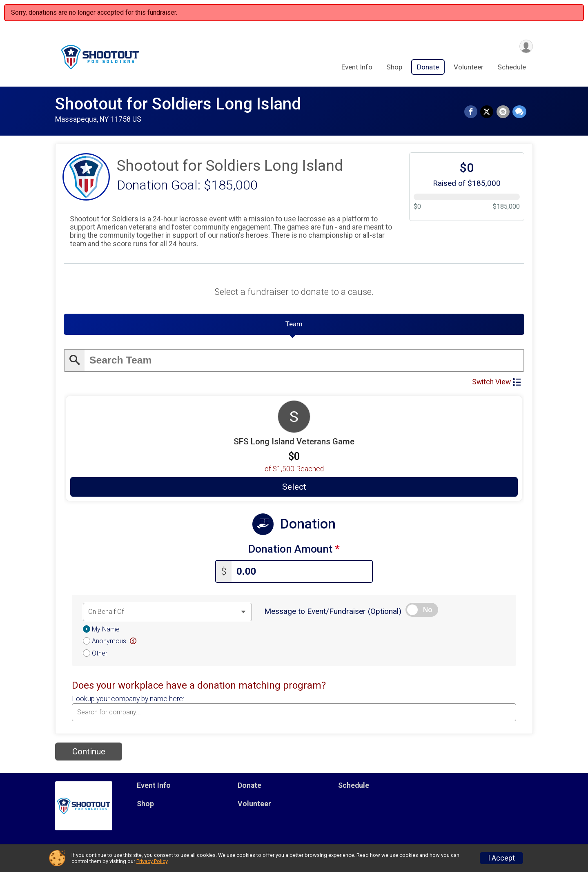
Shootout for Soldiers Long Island (178, 104)
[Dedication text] (167, 613)
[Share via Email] (503, 112)
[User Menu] (525, 46)
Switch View (496, 384)
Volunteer (469, 68)
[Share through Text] (519, 112)
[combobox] (294, 714)
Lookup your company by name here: (128, 700)
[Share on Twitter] (488, 112)
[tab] (294, 326)
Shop (394, 68)
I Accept (501, 858)
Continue (89, 753)
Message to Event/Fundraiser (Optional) (333, 612)
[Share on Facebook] (472, 112)
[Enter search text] (304, 363)
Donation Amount (294, 552)
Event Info (357, 68)
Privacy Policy (152, 861)
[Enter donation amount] (302, 573)
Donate (428, 68)
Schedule (512, 68)
